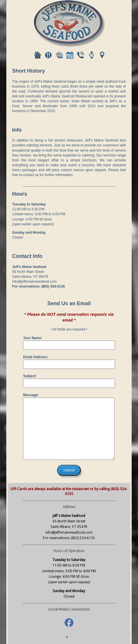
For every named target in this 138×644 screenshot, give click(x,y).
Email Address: (36, 357)
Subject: (30, 376)
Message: (31, 395)
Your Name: (32, 338)
